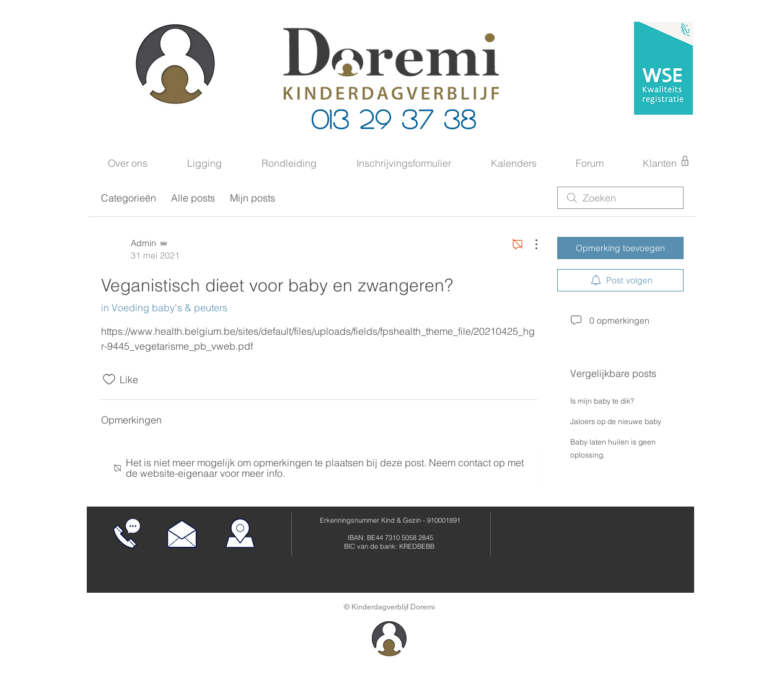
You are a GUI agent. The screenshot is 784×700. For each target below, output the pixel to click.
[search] (620, 198)
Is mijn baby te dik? (602, 401)
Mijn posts (253, 198)
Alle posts (193, 198)
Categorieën (129, 198)
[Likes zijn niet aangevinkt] (109, 379)
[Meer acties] (530, 244)
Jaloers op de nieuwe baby (616, 421)
